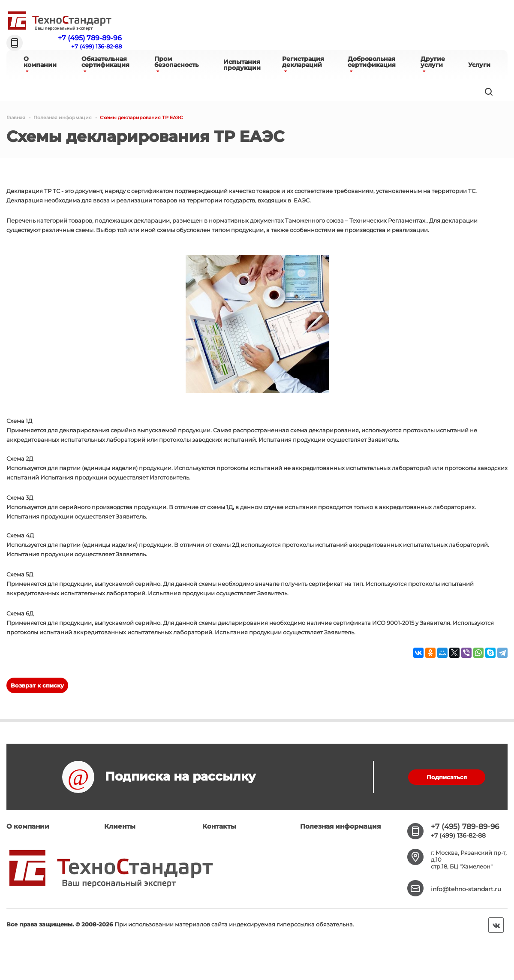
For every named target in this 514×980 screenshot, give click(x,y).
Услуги (479, 65)
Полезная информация (340, 826)
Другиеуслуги (433, 64)
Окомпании (40, 64)
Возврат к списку (37, 685)
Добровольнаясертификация (372, 64)
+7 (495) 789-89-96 (90, 38)
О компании (28, 826)
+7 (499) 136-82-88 (96, 46)
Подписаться (447, 777)
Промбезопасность (176, 64)
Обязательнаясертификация (105, 64)
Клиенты (120, 826)
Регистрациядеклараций (303, 64)
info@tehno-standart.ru (466, 889)
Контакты (219, 826)
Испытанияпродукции (242, 65)
